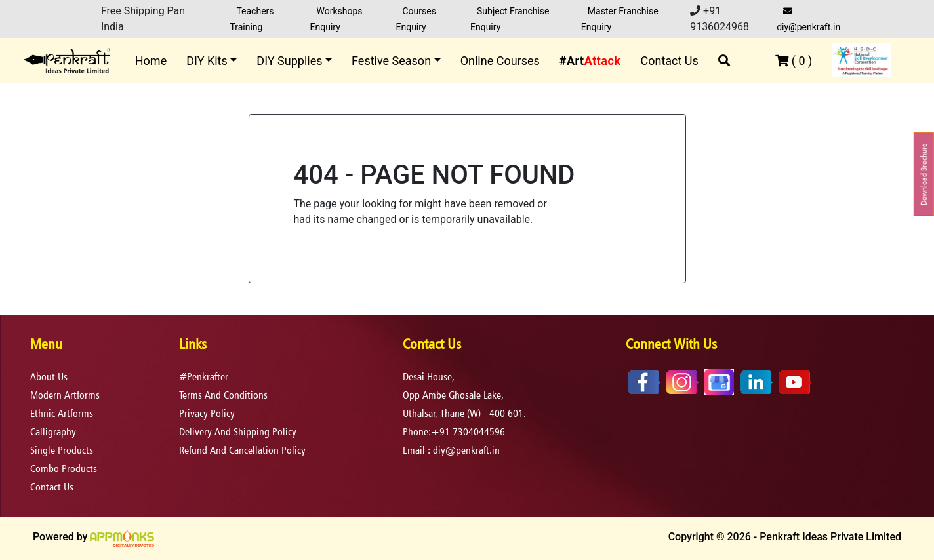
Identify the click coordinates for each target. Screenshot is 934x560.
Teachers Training (252, 19)
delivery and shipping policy (238, 432)
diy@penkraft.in (808, 19)
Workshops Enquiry (336, 19)
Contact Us (669, 61)
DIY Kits (207, 61)
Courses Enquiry (416, 19)
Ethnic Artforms (62, 413)
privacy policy (207, 413)
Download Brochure (924, 174)
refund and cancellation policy (242, 450)
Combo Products (64, 469)
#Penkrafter (204, 377)
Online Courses (500, 61)
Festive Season (391, 61)
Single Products (62, 450)
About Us (49, 377)
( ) (794, 61)
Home (151, 61)
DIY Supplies (289, 61)
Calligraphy (53, 432)
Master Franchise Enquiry (620, 19)
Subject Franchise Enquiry (510, 19)
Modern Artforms (65, 395)
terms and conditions (223, 395)
